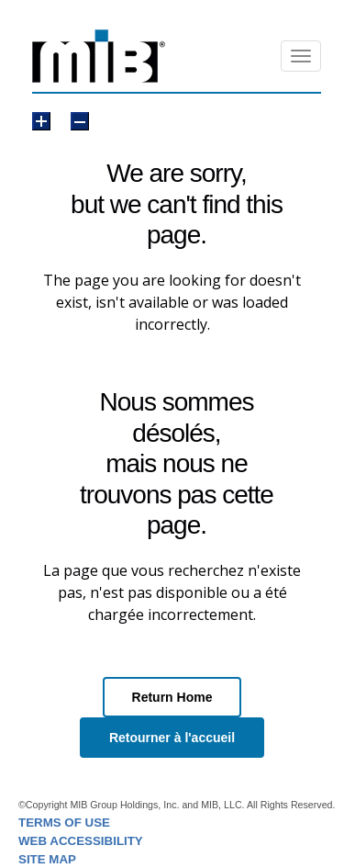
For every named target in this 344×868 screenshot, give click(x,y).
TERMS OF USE (64, 823)
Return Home (172, 697)
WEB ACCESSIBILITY (81, 841)
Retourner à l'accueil (172, 738)
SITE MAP (47, 859)
